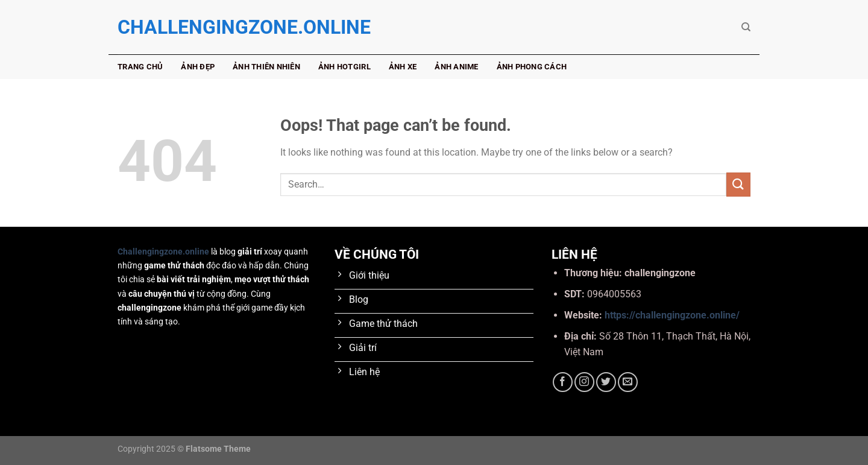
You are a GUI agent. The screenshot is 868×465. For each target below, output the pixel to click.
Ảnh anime (456, 67)
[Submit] (738, 184)
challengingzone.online (178, 27)
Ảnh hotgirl (344, 67)
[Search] (746, 27)
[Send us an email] (628, 382)
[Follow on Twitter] (606, 382)
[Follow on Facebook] (563, 382)
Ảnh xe (403, 67)
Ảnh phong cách (532, 67)
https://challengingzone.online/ (672, 315)
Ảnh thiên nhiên (266, 67)
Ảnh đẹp (198, 67)
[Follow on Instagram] (584, 382)
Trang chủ (140, 67)
